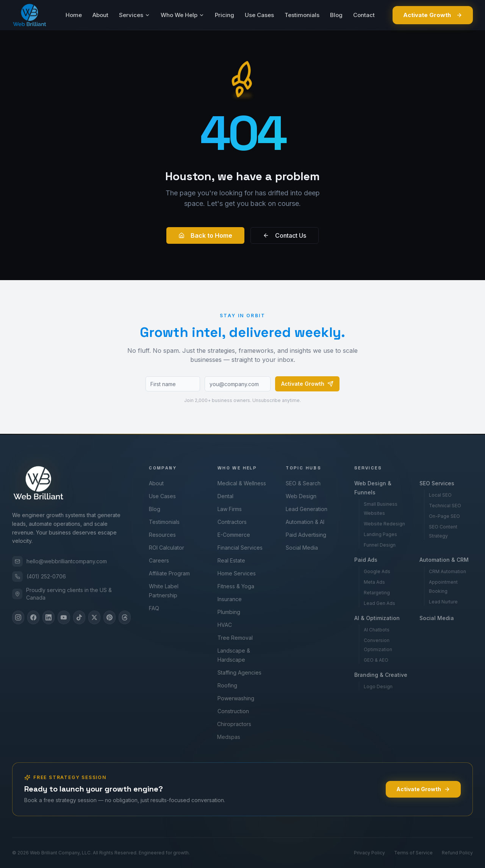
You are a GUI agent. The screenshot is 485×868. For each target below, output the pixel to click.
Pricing (225, 15)
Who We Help (182, 15)
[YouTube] (64, 617)
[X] (94, 617)
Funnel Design (378, 545)
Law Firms (227, 509)
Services (135, 15)
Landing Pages (379, 534)
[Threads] (125, 617)
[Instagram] (18, 617)
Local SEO (438, 495)
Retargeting (374, 593)
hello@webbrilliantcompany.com (59, 561)
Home (74, 15)
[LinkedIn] (48, 617)
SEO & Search (302, 483)
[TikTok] (79, 617)
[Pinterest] (110, 617)
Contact (364, 15)
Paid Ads (363, 560)
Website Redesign (383, 524)
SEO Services (435, 483)
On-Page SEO (443, 516)
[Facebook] (33, 617)
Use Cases (259, 15)
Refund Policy (457, 853)
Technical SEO (443, 506)
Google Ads (374, 571)
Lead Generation (304, 509)
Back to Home (205, 235)
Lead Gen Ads (377, 603)
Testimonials (302, 15)
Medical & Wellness (240, 483)
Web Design (299, 496)
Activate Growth (433, 15)
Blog (336, 15)
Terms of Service (413, 853)
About (100, 15)
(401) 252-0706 (39, 577)
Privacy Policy (369, 853)
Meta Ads (372, 582)
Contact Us (285, 235)
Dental (223, 496)
